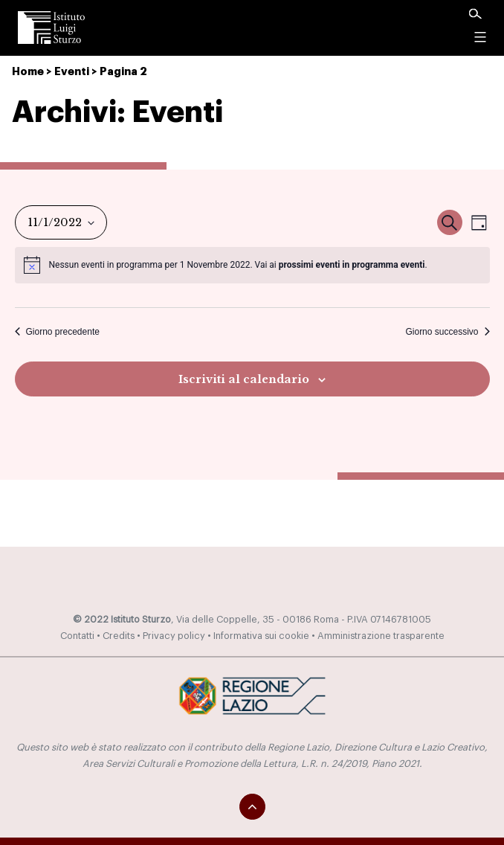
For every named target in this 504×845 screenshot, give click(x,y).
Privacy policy (174, 636)
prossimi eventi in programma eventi (352, 265)
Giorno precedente (57, 332)
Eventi (72, 72)
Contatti (77, 636)
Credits (119, 636)
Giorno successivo (447, 332)
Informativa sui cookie (261, 636)
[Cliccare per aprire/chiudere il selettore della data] (61, 223)
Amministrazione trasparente (381, 636)
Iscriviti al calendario (244, 379)
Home (28, 72)
